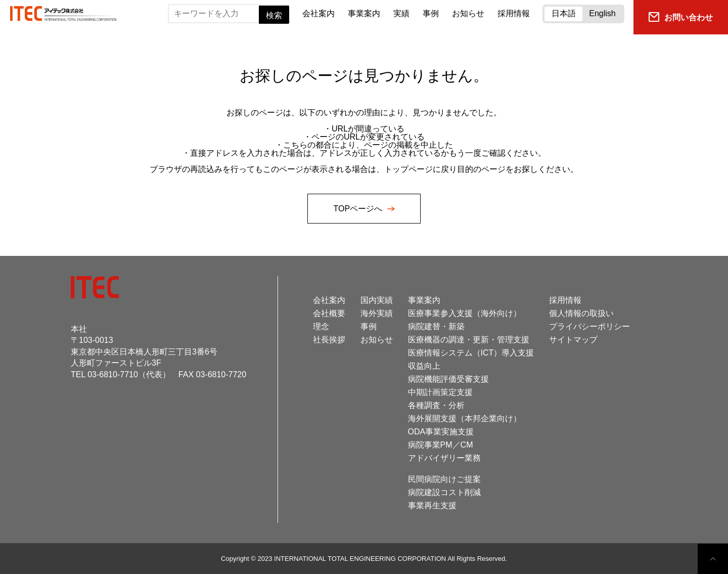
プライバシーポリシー (589, 326)
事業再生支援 (432, 505)
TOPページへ (359, 209)
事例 (431, 13)
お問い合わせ (681, 17)
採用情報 (514, 13)
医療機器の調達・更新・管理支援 (469, 340)
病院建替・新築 (436, 326)
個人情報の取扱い (581, 313)
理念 (321, 326)
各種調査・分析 (436, 405)
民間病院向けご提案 (444, 479)
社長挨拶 (329, 340)
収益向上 (424, 366)
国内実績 (377, 300)
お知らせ (468, 13)
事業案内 (364, 13)
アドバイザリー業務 (444, 458)
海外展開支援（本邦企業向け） (465, 418)
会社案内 (318, 13)
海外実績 (377, 313)
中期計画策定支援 (440, 392)
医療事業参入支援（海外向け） (465, 313)
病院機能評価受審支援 (448, 379)
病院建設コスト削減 (444, 492)
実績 (401, 13)
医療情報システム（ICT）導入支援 (471, 353)
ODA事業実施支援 (441, 432)
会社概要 (329, 313)
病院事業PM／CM (441, 445)
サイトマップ (573, 340)
